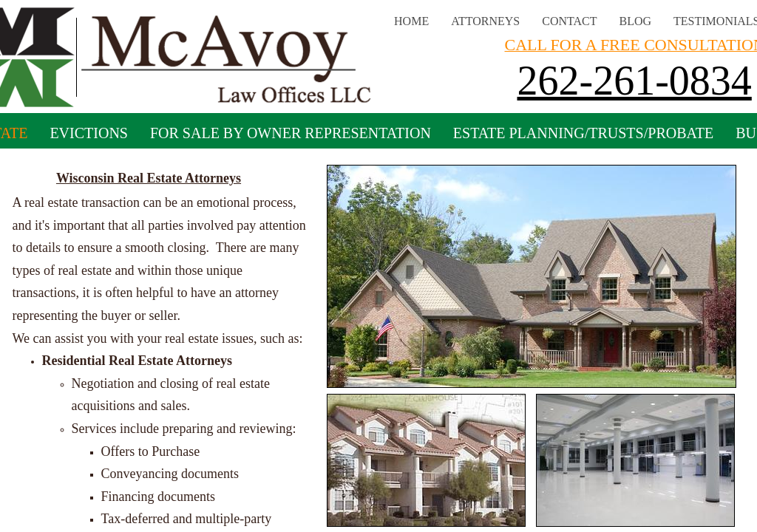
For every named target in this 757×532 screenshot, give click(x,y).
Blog (636, 21)
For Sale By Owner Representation (291, 133)
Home (411, 21)
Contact (569, 21)
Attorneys (485, 21)
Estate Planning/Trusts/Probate (583, 133)
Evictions (89, 133)
